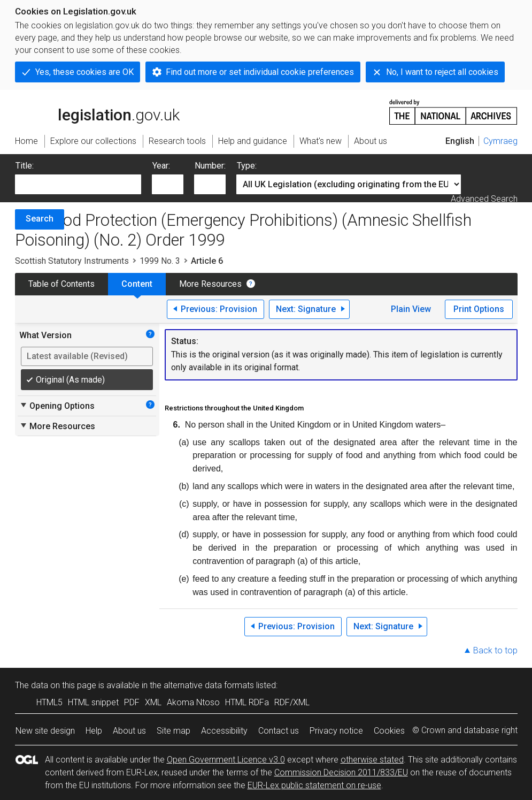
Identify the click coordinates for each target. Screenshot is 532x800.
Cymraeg (500, 141)
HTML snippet (93, 702)
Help (94, 731)
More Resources (210, 284)
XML (153, 702)
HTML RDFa (247, 702)
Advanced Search (484, 199)
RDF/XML (292, 702)
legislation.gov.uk (97, 111)
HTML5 (49, 702)
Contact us (279, 731)
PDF (132, 702)
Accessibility (224, 731)
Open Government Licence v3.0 (226, 760)
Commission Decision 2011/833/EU (341, 772)
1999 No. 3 (160, 261)
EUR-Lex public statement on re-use (314, 785)
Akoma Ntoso (193, 702)
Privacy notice (336, 731)
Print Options (479, 309)
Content (137, 284)
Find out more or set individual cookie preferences (260, 72)
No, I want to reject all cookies (442, 72)
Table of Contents (61, 284)
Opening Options (57, 406)
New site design (45, 731)
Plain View (411, 309)
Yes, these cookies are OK (84, 72)
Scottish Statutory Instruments (72, 261)
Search (40, 219)
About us (129, 731)
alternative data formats (209, 685)
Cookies (389, 731)
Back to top (495, 650)
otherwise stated (372, 760)
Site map (174, 731)
